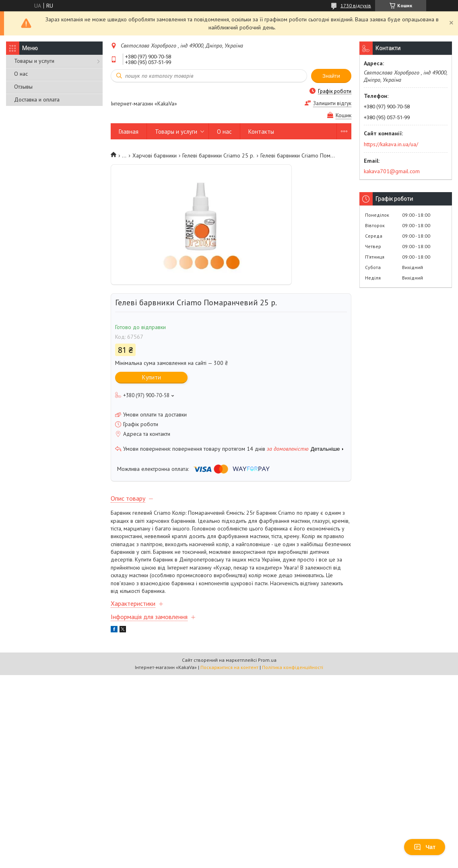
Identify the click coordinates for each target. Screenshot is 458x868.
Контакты (261, 132)
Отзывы (23, 87)
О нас (21, 74)
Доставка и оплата (37, 99)
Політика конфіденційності (293, 667)
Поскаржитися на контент (229, 667)
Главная (129, 132)
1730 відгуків (356, 5)
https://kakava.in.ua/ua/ (391, 144)
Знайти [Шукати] (331, 76)
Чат (425, 847)
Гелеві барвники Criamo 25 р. (218, 155)
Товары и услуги (34, 61)
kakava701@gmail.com (392, 171)
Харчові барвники (155, 155)
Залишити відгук (332, 103)
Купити (152, 377)
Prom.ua (267, 660)
